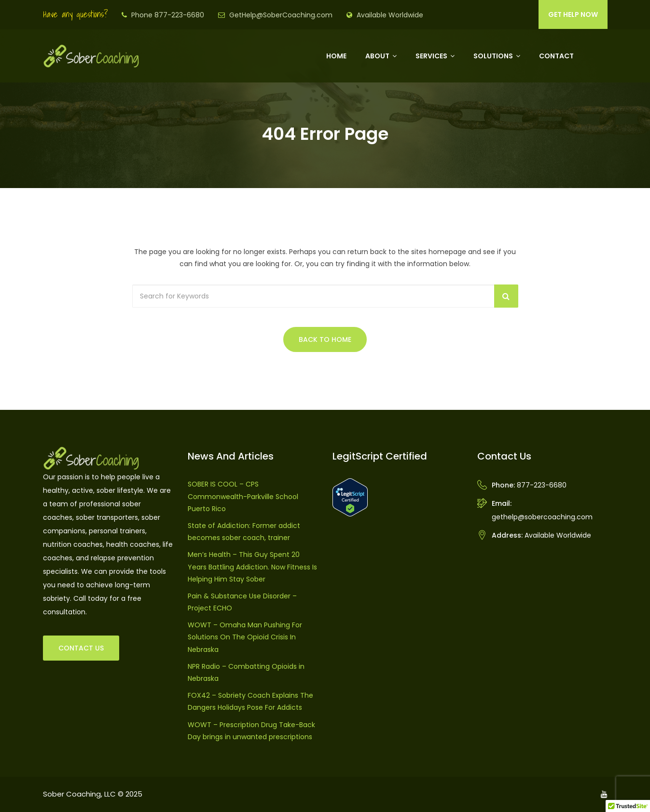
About (377, 56)
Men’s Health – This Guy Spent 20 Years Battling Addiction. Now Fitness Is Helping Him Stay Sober (252, 567)
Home (336, 56)
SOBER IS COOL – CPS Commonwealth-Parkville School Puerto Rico (243, 496)
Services (431, 56)
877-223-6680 (542, 485)
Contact (556, 56)
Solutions (493, 56)
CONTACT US (81, 648)
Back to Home (325, 339)
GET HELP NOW (573, 14)
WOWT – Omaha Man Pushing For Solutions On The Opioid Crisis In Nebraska (245, 637)
